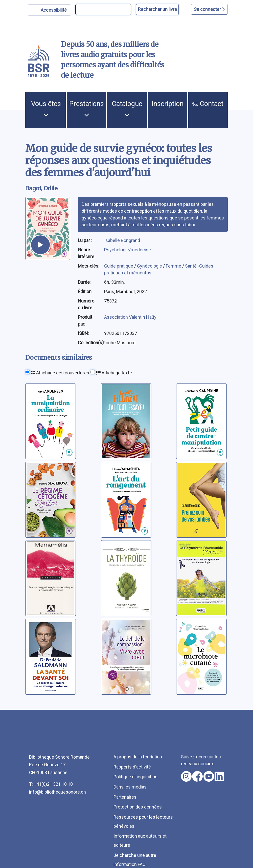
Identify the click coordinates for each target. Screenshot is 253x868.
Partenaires (125, 797)
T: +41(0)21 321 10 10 (51, 784)
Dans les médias (130, 787)
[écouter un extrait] (40, 245)
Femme (174, 266)
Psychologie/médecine (128, 250)
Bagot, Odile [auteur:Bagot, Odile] (41, 188)
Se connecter (209, 9)
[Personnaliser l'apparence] (49, 10)
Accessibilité (54, 9)
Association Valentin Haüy (130, 317)
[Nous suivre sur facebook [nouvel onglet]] (197, 776)
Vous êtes (46, 108)
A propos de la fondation (138, 757)
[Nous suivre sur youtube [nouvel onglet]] (209, 776)
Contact (208, 104)
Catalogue (127, 108)
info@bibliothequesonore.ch (57, 792)
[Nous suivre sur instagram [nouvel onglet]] (186, 776)
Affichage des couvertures (60, 373)
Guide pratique (119, 266)
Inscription (168, 104)
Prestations (87, 108)
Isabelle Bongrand (122, 240)
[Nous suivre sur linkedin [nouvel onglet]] (219, 776)
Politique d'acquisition (135, 777)
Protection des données (138, 807)
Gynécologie (150, 266)
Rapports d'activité (132, 767)
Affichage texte (114, 373)
